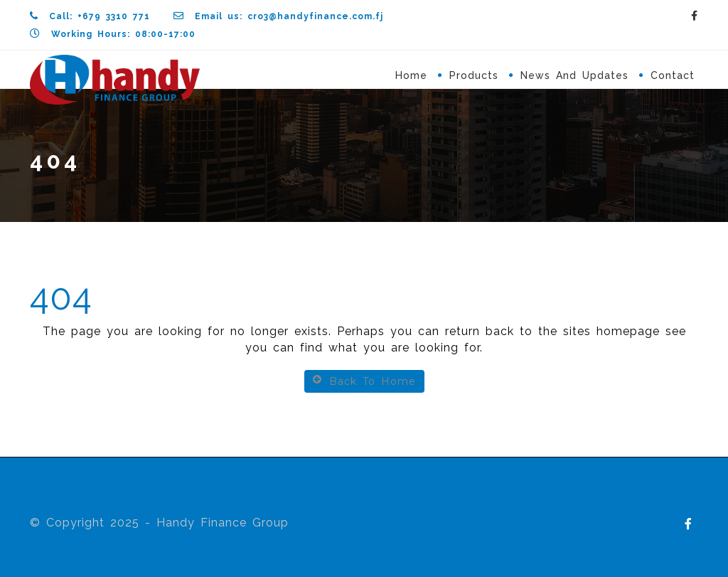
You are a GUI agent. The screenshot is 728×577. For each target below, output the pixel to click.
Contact (673, 75)
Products (474, 75)
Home (411, 75)
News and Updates (574, 75)
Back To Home (364, 381)
